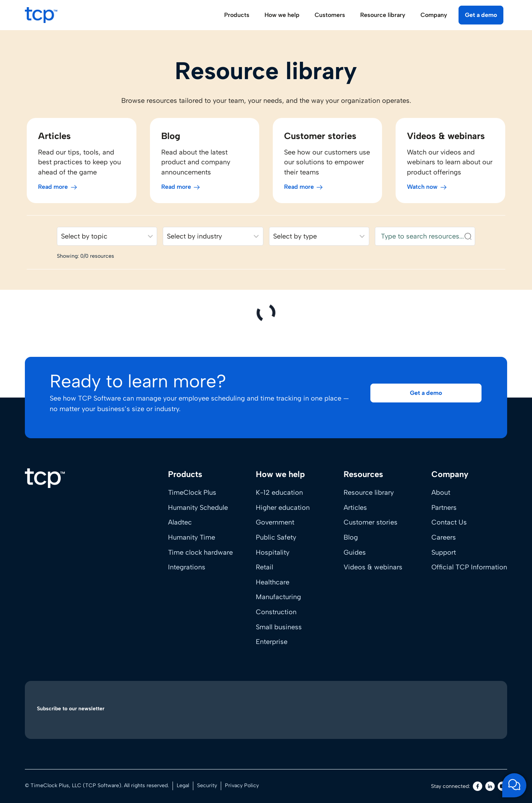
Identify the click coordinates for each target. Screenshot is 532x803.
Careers (444, 537)
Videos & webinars (373, 567)
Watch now (423, 189)
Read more (51, 189)
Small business (279, 627)
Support (444, 552)
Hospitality (273, 552)
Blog (351, 537)
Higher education (283, 508)
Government (275, 522)
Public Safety (276, 537)
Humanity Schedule (198, 508)
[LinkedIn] (490, 786)
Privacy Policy (242, 785)
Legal (183, 785)
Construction (276, 612)
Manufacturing (278, 597)
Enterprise (272, 642)
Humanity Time (192, 537)
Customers (330, 15)
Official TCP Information (469, 567)
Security (207, 785)
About (441, 493)
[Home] (45, 478)
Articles (355, 508)
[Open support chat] (514, 785)
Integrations (187, 567)
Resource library (369, 493)
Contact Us (449, 522)
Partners (444, 508)
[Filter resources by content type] (320, 239)
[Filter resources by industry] (213, 239)
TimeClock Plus (192, 493)
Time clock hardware (200, 552)
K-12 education (279, 493)
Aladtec (180, 522)
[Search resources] (426, 239)
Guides (355, 552)
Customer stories (371, 522)
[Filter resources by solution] (106, 239)
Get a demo (481, 15)
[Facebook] (478, 786)
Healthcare (273, 582)
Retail (264, 567)
